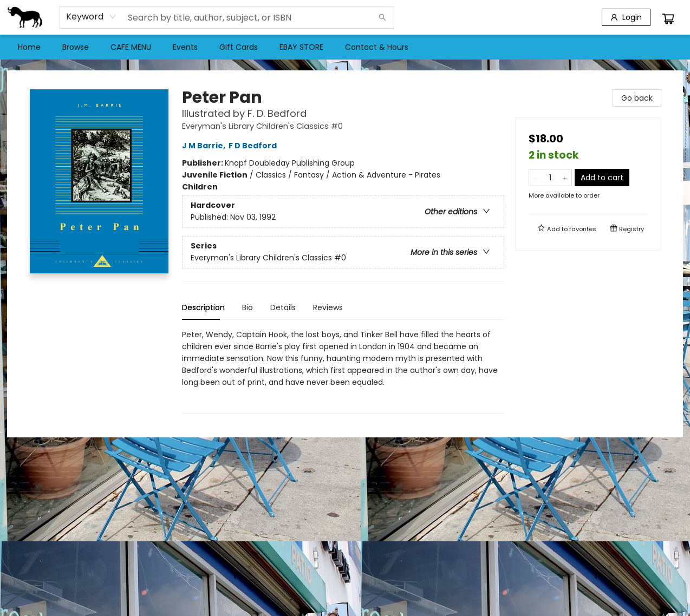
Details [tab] (283, 307)
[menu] (345, 47)
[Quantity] (550, 178)
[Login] (626, 17)
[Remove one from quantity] (536, 178)
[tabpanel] (343, 371)
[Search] (382, 17)
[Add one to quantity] (565, 178)
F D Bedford (254, 146)
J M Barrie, (205, 146)
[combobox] (91, 17)
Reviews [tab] (328, 307)
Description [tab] (203, 307)
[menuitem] (29, 47)
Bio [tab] (248, 307)
